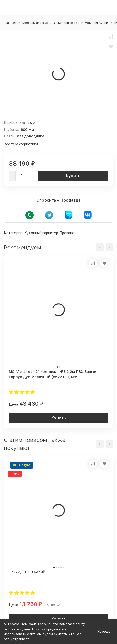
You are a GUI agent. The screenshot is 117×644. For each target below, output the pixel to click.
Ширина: (11, 123)
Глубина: (11, 130)
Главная (10, 23)
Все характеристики (21, 144)
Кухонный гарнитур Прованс (49, 233)
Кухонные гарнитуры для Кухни (83, 23)
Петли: (10, 136)
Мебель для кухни (37, 23)
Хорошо (104, 631)
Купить (73, 176)
